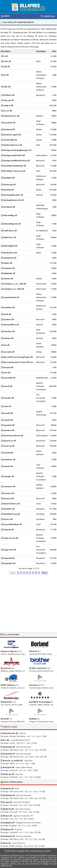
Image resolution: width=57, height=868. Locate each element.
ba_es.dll (8, 111)
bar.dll (6, 345)
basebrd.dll (9, 430)
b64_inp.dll (9, 100)
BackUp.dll (9, 190)
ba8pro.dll (8, 106)
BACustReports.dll (12, 224)
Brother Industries (38, 668)
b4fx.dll (7, 87)
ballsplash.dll (10, 258)
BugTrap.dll (9, 774)
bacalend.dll (9, 123)
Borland (33, 651)
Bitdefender (6, 702)
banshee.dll (9, 331)
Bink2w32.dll (9, 836)
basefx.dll (8, 466)
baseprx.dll (9, 493)
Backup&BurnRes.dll (13, 195)
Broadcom (6, 668)
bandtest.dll (9, 307)
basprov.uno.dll (11, 538)
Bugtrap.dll (8, 829)
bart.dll (7, 373)
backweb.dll (9, 207)
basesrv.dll (9, 498)
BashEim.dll (9, 509)
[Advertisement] (28, 604)
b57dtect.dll (9, 95)
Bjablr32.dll (8, 809)
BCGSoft (5, 719)
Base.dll (7, 843)
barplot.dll (8, 367)
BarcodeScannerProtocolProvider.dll (21, 362)
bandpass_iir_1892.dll (14, 289)
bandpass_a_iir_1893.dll (15, 284)
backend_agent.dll (12, 135)
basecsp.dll (9, 446)
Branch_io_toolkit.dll (13, 761)
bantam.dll (9, 338)
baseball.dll (9, 425)
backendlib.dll (10, 140)
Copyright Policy (23, 851)
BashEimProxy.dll (12, 514)
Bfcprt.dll (7, 816)
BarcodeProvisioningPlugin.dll (18, 357)
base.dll (7, 406)
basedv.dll (8, 453)
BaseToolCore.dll (12, 504)
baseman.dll (9, 486)
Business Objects (9, 651)
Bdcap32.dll (9, 767)
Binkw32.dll (8, 789)
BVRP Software (8, 685)
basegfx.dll (9, 476)
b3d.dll (7, 67)
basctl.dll (8, 386)
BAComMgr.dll (10, 215)
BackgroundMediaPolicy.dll (17, 161)
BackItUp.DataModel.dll (15, 166)
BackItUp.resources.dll (14, 171)
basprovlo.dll (10, 550)
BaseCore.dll (10, 441)
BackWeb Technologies (40, 702)
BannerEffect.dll (11, 325)
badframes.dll (10, 231)
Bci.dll (6, 740)
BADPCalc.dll (10, 237)
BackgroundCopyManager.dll (17, 150)
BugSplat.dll (9, 823)
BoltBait (33, 719)
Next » (45, 573)
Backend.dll (9, 129)
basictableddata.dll (13, 524)
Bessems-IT (35, 685)
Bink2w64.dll (9, 747)
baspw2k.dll (9, 558)
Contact (47, 851)
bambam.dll (9, 268)
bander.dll (8, 279)
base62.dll (8, 413)
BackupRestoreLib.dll (14, 200)
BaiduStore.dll (10, 253)
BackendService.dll (13, 145)
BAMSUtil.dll (9, 273)
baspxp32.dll (9, 563)
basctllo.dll (9, 398)
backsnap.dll (10, 185)
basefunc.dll (9, 460)
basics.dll (8, 519)
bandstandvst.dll (11, 297)
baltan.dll (8, 263)
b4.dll (6, 75)
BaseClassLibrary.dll (13, 436)
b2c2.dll (7, 61)
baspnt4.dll (9, 530)
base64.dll (8, 420)
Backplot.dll (9, 178)
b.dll (6, 56)
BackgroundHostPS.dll (14, 155)
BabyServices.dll (11, 116)
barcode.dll (9, 352)
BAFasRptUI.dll (10, 246)
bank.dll (7, 314)
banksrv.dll (9, 319)
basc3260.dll (9, 378)
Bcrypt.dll (8, 802)
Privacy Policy (37, 851)
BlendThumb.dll (11, 733)
